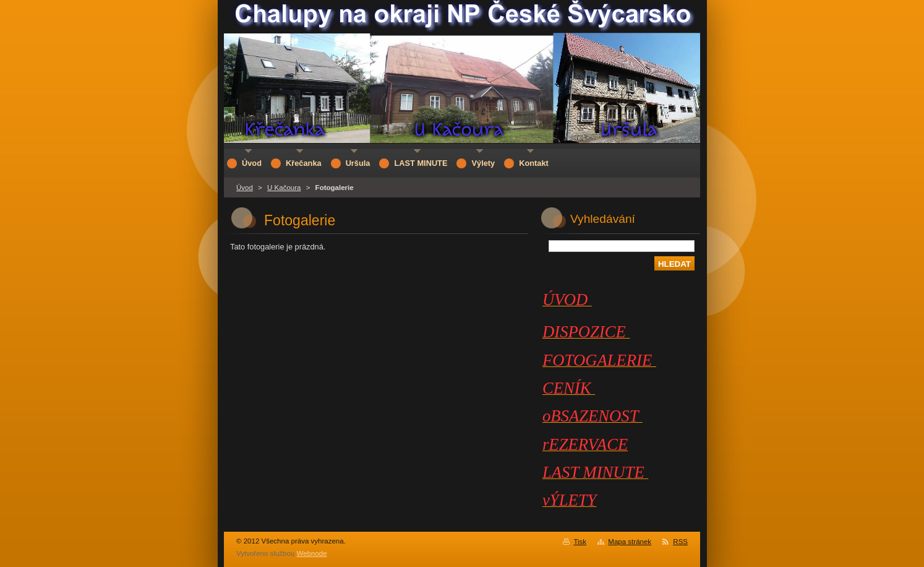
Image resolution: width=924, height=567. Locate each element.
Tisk (580, 542)
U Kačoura (284, 188)
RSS (680, 542)
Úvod (245, 188)
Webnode (312, 553)
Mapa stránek (630, 542)
